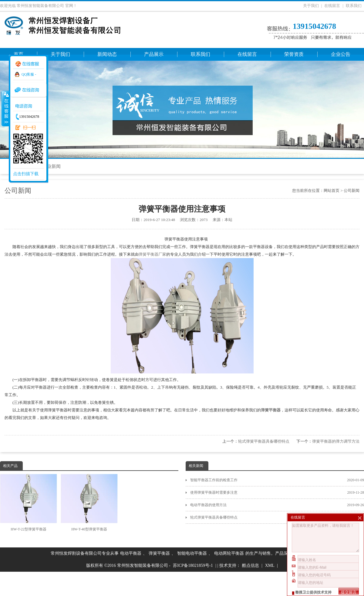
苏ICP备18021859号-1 (193, 565)
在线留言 (332, 6)
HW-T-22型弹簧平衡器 (29, 503)
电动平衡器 (131, 553)
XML (270, 565)
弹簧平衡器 (159, 553)
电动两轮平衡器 (229, 553)
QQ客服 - (29, 74)
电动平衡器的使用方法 (277, 505)
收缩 (5, 108)
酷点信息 (251, 565)
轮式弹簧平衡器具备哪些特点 (264, 441)
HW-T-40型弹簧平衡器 (89, 503)
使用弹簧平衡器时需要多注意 (277, 492)
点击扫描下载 (26, 174)
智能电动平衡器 (192, 553)
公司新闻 (352, 191)
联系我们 (354, 6)
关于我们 (311, 6)
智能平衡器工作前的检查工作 (277, 480)
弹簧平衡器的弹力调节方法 (336, 441)
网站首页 (332, 191)
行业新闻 (52, 166)
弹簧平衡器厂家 (152, 254)
